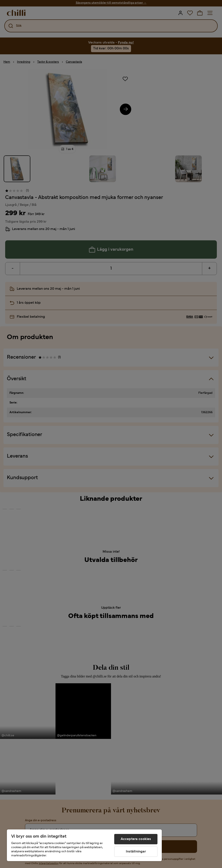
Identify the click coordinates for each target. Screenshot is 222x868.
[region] (84, 845)
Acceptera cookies (136, 839)
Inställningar (136, 852)
